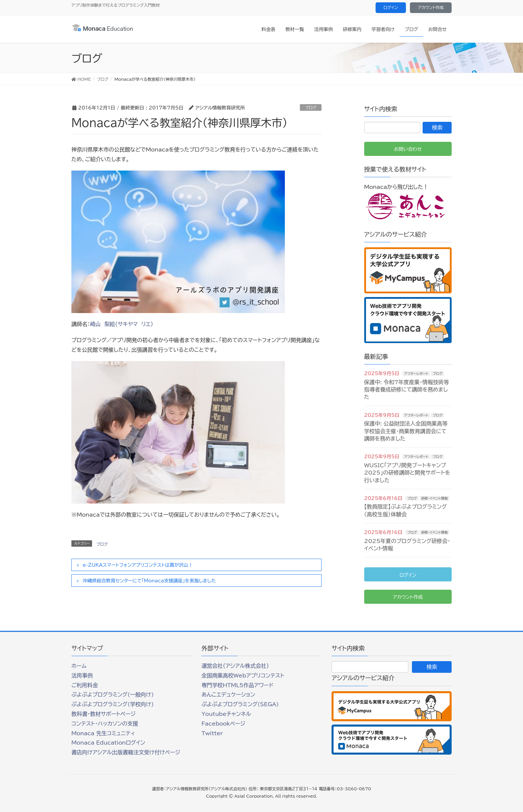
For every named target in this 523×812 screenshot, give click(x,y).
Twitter (212, 733)
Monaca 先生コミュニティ (103, 733)
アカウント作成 (431, 7)
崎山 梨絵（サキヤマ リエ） (122, 324)
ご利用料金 (85, 685)
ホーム (79, 666)
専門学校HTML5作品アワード (237, 685)
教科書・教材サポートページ (104, 714)
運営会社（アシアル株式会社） (235, 666)
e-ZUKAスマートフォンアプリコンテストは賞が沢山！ (138, 565)
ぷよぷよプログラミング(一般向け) (113, 695)
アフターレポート (416, 373)
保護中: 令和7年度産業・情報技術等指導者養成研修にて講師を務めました (407, 390)
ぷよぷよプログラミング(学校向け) (113, 704)
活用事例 (82, 675)
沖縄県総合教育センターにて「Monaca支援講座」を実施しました (149, 581)
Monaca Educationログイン (108, 743)
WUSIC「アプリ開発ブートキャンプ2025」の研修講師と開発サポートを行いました (407, 473)
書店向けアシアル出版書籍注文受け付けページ (126, 752)
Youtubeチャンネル (226, 714)
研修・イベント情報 (434, 498)
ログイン (391, 7)
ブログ (311, 107)
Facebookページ (223, 724)
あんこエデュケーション (228, 695)
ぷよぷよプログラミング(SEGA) (240, 704)
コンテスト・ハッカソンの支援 (105, 724)
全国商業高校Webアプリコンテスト (243, 675)
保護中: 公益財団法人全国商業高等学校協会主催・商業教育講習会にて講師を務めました (406, 431)
